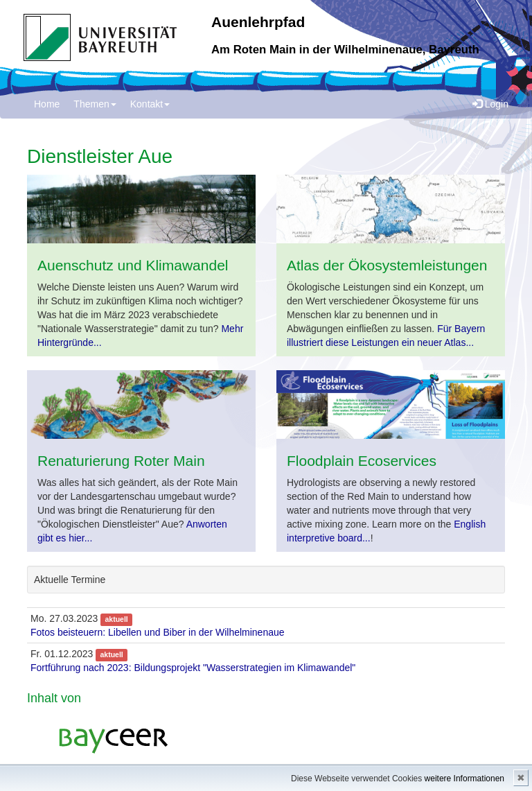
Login (490, 104)
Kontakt (150, 104)
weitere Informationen (464, 779)
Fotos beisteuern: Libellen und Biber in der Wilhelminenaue (158, 632)
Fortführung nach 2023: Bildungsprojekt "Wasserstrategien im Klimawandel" (193, 668)
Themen (95, 104)
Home (47, 104)
